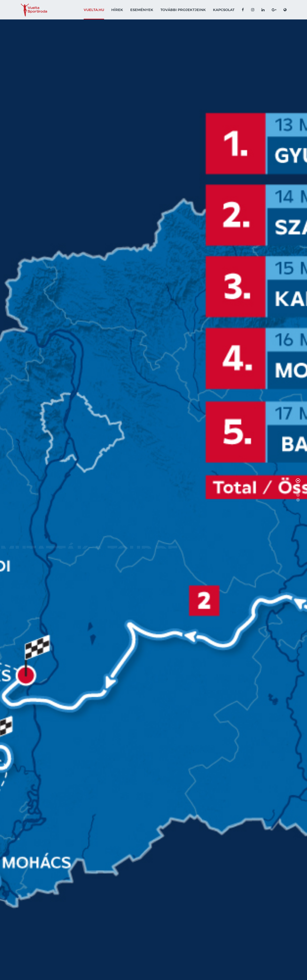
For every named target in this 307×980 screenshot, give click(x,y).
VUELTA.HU (94, 10)
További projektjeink (183, 10)
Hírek (117, 10)
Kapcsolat (224, 10)
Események (142, 10)
